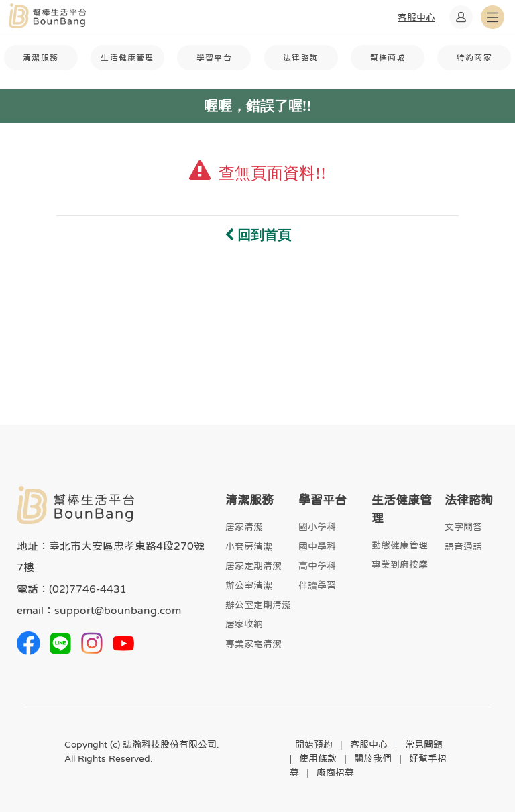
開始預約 (314, 744)
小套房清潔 (249, 546)
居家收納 (244, 624)
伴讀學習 (317, 585)
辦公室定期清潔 (258, 605)
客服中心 (369, 744)
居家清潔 (244, 527)
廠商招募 (335, 772)
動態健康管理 (400, 545)
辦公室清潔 (249, 585)
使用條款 (318, 758)
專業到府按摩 (400, 564)
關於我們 (373, 758)
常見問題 (424, 744)
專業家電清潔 (253, 644)
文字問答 (463, 527)
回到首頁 (258, 235)
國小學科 (317, 527)
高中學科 (317, 566)
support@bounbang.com (118, 610)
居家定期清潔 (253, 566)
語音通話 (463, 546)
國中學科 (317, 546)
